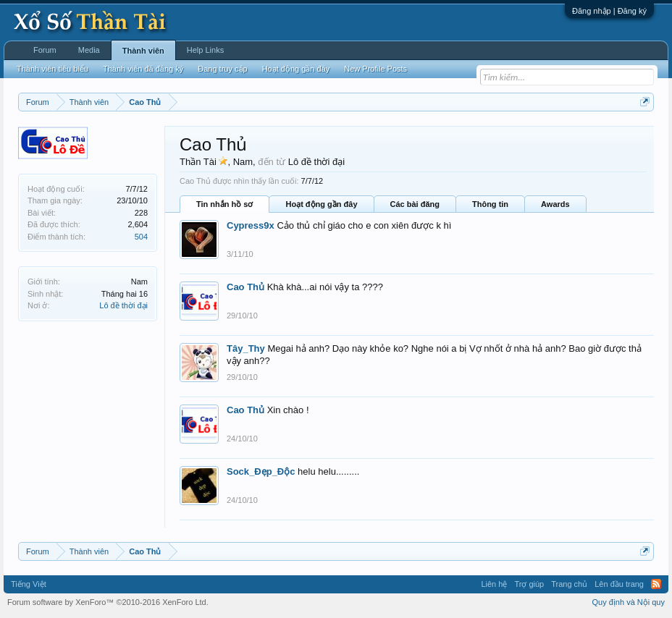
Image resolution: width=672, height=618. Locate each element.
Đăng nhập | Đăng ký (609, 11)
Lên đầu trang (619, 584)
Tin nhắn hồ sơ (224, 204)
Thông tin (490, 204)
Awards (555, 204)
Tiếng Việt (29, 584)
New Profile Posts (375, 69)
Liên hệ (494, 584)
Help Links (205, 50)
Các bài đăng (415, 204)
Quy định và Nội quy (629, 602)
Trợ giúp (529, 584)
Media (89, 50)
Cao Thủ (245, 287)
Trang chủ (569, 584)
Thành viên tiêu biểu (52, 69)
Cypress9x (251, 225)
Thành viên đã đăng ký (143, 69)
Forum (45, 50)
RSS (656, 584)
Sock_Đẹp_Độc (261, 471)
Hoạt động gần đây (321, 204)
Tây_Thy (246, 348)
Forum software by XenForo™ (108, 602)
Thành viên (143, 51)
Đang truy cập (222, 69)
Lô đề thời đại (123, 305)
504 (141, 237)
